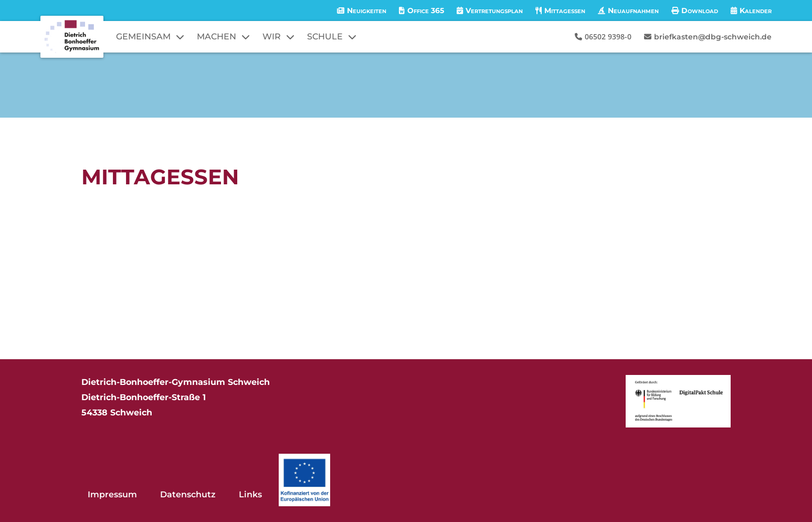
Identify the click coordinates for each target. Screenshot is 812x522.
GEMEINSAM (143, 36)
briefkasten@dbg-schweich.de (713, 37)
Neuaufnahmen (633, 11)
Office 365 (426, 11)
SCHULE (325, 36)
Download (700, 11)
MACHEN (217, 36)
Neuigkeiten (367, 11)
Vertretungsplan (494, 11)
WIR (272, 36)
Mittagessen (565, 11)
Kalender (756, 11)
